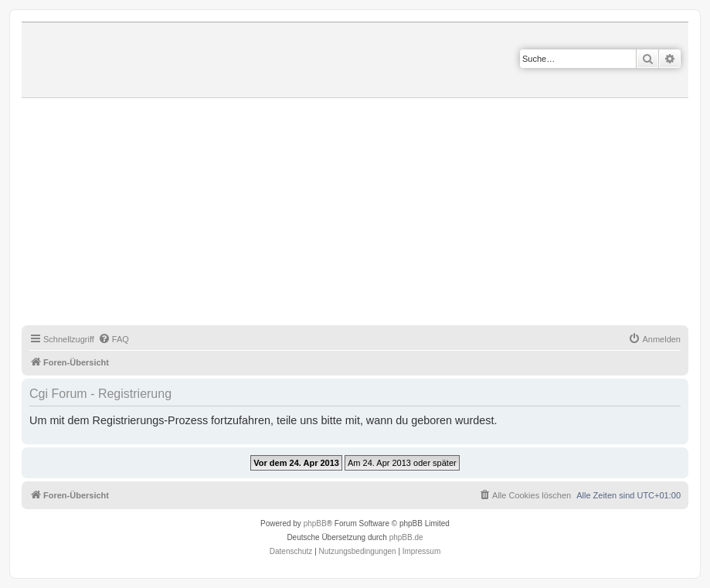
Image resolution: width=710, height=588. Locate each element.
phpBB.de (406, 537)
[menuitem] (114, 339)
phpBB (315, 523)
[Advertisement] (366, 214)
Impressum (421, 551)
